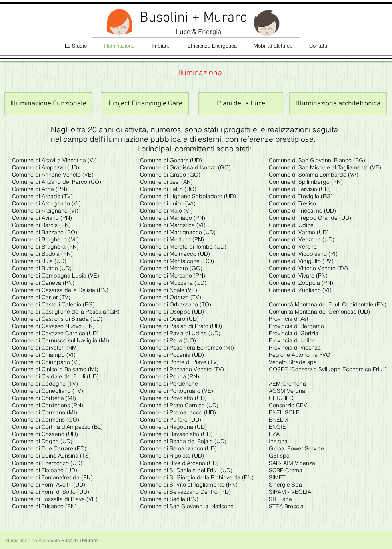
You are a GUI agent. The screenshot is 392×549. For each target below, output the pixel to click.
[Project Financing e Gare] (145, 104)
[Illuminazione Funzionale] (48, 104)
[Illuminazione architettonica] (338, 104)
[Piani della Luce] (241, 104)
